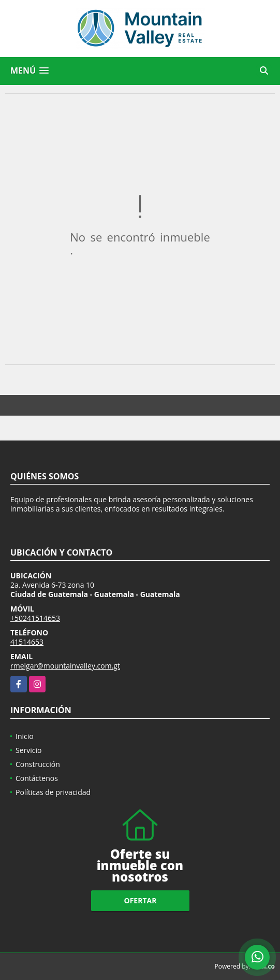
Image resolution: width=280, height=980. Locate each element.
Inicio (25, 736)
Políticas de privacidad (53, 792)
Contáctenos (37, 778)
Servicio (28, 750)
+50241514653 (35, 618)
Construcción (38, 764)
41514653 (27, 642)
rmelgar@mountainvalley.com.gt (65, 666)
